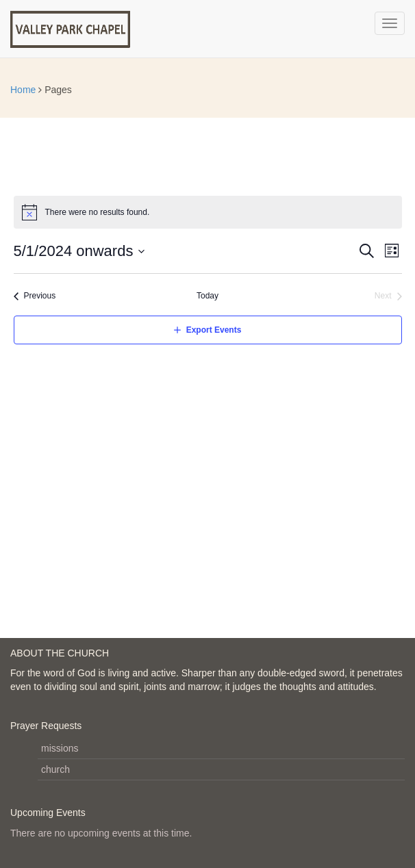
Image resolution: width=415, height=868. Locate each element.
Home (23, 90)
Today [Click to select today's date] (207, 296)
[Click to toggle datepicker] (80, 251)
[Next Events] (388, 296)
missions (60, 748)
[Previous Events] (35, 296)
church (55, 769)
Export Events (214, 330)
